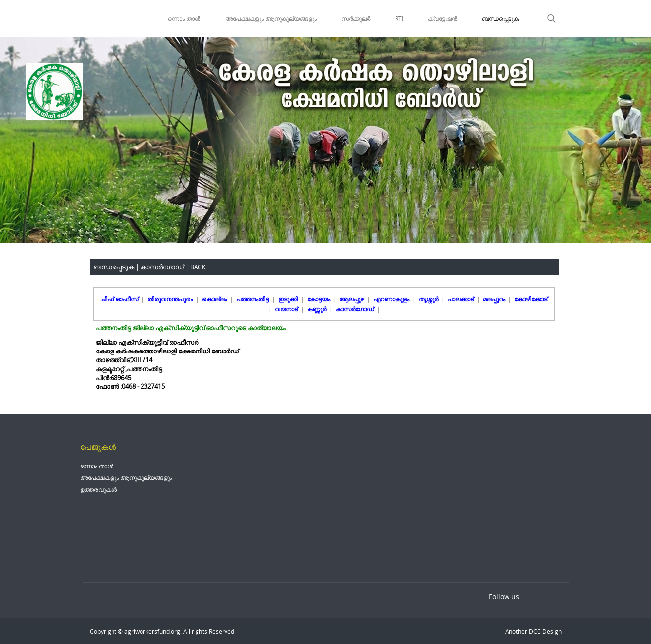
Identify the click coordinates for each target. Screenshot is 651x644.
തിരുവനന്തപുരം (171, 299)
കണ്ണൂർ (317, 309)
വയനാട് (287, 309)
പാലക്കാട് (461, 299)
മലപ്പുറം (495, 299)
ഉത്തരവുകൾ (99, 489)
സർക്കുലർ (356, 18)
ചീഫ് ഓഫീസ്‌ (120, 299)
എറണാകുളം (392, 299)
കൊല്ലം (215, 299)
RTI (399, 18)
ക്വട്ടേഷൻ (443, 18)
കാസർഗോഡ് (355, 309)
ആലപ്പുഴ (353, 299)
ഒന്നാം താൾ (184, 18)
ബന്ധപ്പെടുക (500, 18)
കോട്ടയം (319, 299)
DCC (534, 631)
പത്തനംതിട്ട (253, 299)
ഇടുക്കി (289, 299)
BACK (198, 267)
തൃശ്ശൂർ (429, 299)
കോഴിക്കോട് (531, 299)
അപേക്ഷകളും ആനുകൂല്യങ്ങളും (271, 18)
